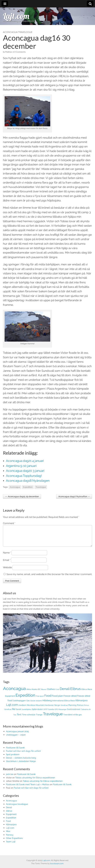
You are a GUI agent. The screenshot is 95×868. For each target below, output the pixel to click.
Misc (8, 835)
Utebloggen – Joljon (16, 738)
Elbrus (9, 814)
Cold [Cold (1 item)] (57, 693)
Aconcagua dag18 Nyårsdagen (28, 481)
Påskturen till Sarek (15, 751)
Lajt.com (16, 16)
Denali (9, 811)
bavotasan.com (57, 863)
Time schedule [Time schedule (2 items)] (29, 718)
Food (8, 824)
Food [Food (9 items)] (48, 699)
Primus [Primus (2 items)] (80, 709)
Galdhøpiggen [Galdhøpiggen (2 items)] (19, 704)
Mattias (9, 52)
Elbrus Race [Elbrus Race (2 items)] (87, 693)
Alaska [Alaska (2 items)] (34, 693)
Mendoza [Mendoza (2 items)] (31, 709)
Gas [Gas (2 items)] (28, 704)
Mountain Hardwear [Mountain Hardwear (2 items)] (45, 709)
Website (7, 571)
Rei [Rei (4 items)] (14, 713)
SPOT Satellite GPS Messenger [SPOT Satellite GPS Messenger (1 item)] (55, 713)
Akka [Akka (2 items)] (29, 693)
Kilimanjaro (11, 828)
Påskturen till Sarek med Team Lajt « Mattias (28, 788)
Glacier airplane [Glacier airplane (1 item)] (36, 704)
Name (7, 556)
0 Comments (20, 52)
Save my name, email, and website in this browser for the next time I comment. (49, 578)
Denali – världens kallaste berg (21, 761)
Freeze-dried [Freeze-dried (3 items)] (70, 699)
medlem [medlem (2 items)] (22, 709)
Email (7, 564)
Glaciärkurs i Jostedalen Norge (21, 765)
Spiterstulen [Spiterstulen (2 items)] (37, 713)
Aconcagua (15, 487)
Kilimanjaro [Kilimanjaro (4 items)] (82, 704)
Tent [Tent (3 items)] (19, 718)
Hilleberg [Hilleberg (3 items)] (47, 704)
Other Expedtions (14, 842)
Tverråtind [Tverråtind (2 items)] (68, 718)
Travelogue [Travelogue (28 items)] (53, 717)
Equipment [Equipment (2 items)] (10, 699)
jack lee (10, 778)
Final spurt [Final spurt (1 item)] (40, 700)
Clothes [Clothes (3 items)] (51, 693)
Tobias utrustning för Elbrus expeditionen (35, 781)
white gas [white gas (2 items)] (77, 718)
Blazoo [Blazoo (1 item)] (44, 693)
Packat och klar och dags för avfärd (23, 754)
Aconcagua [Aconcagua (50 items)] (14, 692)
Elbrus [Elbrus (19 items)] (76, 692)
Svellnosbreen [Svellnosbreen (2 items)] (74, 713)
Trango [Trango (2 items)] (39, 718)
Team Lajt (11, 845)
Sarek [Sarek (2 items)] (18, 713)
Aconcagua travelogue (18, 32)
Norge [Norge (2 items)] (57, 709)
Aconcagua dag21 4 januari (25, 461)
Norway (10, 838)
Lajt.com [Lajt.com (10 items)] (12, 708)
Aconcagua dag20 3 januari (25, 471)
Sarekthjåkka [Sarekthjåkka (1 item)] (26, 713)
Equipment (11, 818)
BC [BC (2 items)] (39, 693)
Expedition (28, 487)
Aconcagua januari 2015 (17, 735)
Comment (9, 523)
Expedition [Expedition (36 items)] (25, 699)
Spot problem (13, 758)
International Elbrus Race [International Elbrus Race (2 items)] (64, 704)
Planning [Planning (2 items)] (72, 709)
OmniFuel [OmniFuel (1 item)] (64, 709)
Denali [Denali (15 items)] (65, 692)
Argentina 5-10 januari (21, 466)
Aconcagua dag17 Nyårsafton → (74, 496)
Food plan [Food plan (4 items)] (57, 699)
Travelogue (41, 487)
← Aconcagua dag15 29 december (22, 496)
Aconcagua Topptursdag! (24, 476)
